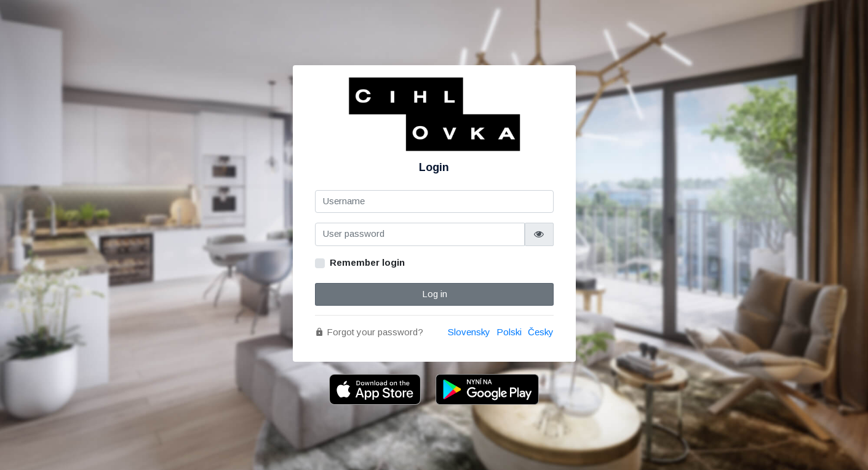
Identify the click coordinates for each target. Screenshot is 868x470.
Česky (541, 332)
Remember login (367, 262)
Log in (434, 294)
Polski (509, 332)
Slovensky (469, 332)
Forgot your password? (369, 332)
